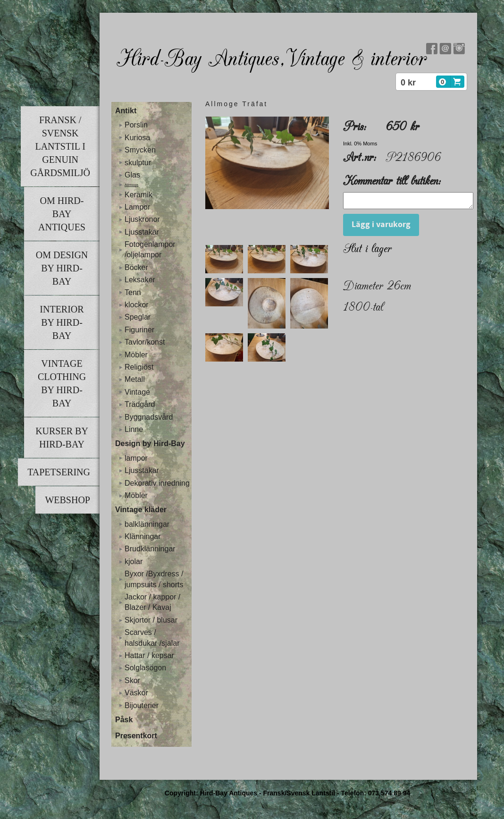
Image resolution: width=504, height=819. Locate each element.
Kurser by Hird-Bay (62, 438)
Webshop (67, 500)
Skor (132, 680)
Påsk (124, 720)
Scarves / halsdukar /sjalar (152, 637)
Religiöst (139, 367)
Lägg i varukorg (381, 227)
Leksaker (140, 280)
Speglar (138, 317)
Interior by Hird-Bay (62, 322)
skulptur (138, 163)
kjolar (134, 561)
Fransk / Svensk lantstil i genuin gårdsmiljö (60, 146)
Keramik (139, 195)
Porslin (136, 125)
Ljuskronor (142, 219)
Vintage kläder (141, 510)
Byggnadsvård (149, 417)
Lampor (137, 207)
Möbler (136, 355)
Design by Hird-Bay (150, 443)
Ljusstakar (142, 232)
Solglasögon (145, 668)
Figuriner (139, 330)
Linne (134, 429)
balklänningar (147, 524)
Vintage (137, 392)
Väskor (136, 693)
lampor (136, 458)
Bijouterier (142, 705)
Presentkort (136, 736)
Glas (132, 175)
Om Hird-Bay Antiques (62, 214)
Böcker (136, 267)
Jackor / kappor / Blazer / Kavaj (152, 602)
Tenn (133, 292)
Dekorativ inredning (157, 483)
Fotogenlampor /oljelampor (150, 249)
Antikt (126, 111)
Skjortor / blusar (151, 620)
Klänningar (143, 536)
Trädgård (140, 404)
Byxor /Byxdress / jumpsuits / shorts (154, 579)
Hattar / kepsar (149, 655)
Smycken (140, 150)
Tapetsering (59, 472)
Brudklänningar (150, 549)
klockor (137, 305)
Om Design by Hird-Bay (62, 268)
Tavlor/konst (145, 342)
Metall (135, 379)
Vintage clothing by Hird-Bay (62, 383)
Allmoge (131, 185)
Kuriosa (137, 138)
